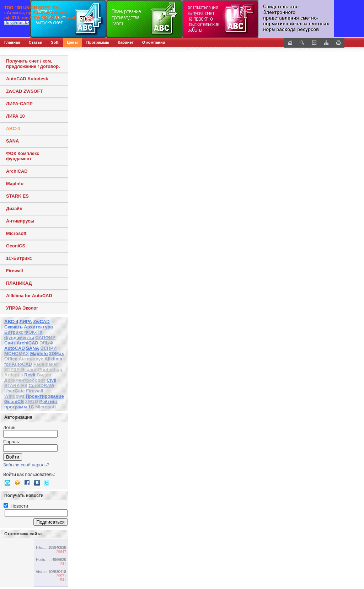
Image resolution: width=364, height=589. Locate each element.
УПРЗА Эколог (22, 308)
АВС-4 (11, 322)
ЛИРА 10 (15, 116)
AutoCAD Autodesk (27, 79)
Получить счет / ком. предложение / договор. (33, 64)
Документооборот (25, 380)
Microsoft (16, 233)
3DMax (57, 354)
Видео (44, 375)
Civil (51, 380)
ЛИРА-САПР (19, 104)
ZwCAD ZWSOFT (24, 91)
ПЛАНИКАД (19, 283)
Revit (30, 375)
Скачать (14, 327)
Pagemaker (46, 364)
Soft (55, 42)
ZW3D (31, 401)
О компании (154, 42)
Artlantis (14, 375)
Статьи (36, 42)
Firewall (15, 271)
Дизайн (14, 208)
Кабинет (126, 42)
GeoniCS (16, 246)
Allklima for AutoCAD (29, 296)
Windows (14, 396)
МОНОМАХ (17, 354)
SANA (12, 141)
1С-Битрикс (19, 258)
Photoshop (50, 370)
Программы (98, 42)
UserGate (15, 391)
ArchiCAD (17, 171)
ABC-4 (13, 128)
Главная (12, 42)
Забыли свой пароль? (26, 465)
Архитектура (38, 327)
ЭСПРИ (48, 348)
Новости (16, 506)
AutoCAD (15, 348)
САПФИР (45, 338)
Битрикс (14, 332)
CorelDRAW (41, 385)
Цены (73, 42)
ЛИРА (26, 322)
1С (31, 407)
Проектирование (45, 396)
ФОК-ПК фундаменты (23, 335)
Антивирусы (20, 221)
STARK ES (17, 196)
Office (11, 359)
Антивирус (31, 359)
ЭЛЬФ (46, 343)
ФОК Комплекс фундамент (23, 156)
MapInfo (15, 184)
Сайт (10, 343)
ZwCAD (41, 322)
